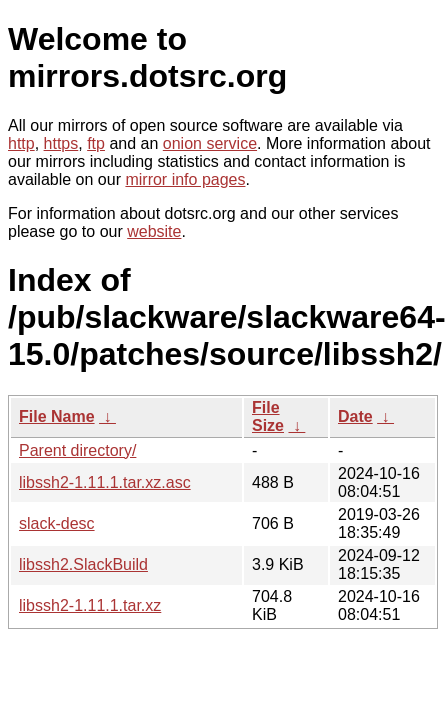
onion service (210, 143)
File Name (57, 416)
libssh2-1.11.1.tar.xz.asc (105, 482)
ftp (96, 143)
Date (355, 416)
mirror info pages (185, 179)
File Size (268, 416)
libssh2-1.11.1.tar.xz (90, 605)
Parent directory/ (77, 450)
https (61, 143)
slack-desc (57, 523)
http (21, 143)
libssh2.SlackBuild (83, 564)
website (154, 231)
